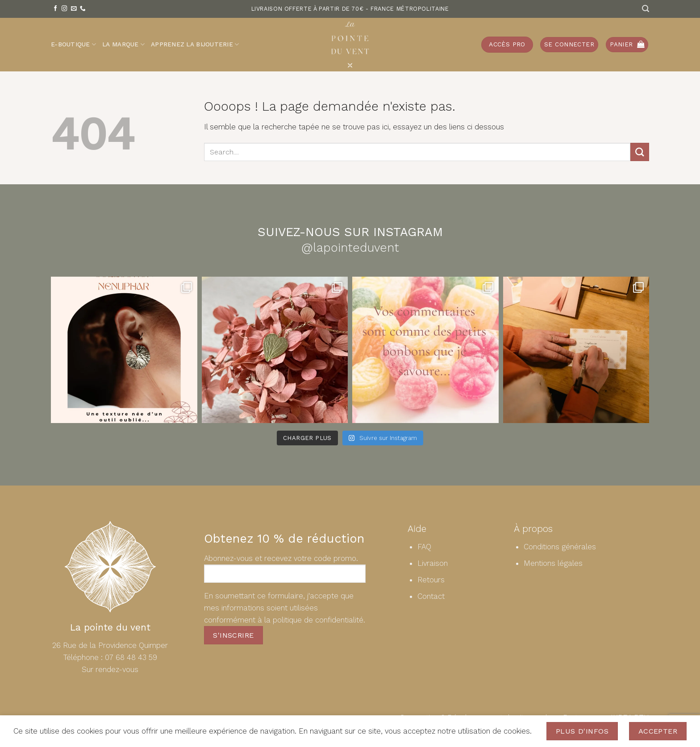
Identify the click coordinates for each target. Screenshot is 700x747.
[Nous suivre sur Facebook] (56, 9)
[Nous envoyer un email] (74, 9)
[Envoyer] (640, 152)
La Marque (123, 44)
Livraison (433, 563)
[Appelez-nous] (83, 9)
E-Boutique (73, 44)
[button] (569, 45)
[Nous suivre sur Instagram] (65, 9)
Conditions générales (560, 547)
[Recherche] (646, 9)
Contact (431, 596)
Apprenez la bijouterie (195, 44)
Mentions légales (553, 563)
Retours (431, 580)
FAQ (424, 547)
